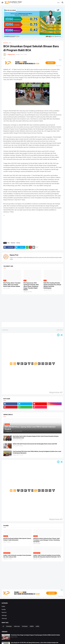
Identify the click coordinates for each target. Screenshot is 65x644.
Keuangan (9, 626)
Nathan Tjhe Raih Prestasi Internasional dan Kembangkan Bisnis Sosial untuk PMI (35, 444)
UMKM (32, 626)
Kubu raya (17, 626)
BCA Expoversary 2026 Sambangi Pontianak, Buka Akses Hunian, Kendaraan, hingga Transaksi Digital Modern (31, 286)
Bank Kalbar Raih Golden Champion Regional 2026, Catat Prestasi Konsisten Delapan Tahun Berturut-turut (36, 437)
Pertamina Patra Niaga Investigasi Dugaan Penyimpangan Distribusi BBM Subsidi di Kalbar (36, 635)
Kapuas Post (14, 255)
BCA (10, 43)
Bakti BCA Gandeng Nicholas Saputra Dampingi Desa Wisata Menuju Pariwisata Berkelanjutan (52, 285)
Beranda (6, 43)
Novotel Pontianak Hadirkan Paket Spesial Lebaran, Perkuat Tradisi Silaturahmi (17, 539)
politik (37, 626)
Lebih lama (59, 330)
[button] (2, 3)
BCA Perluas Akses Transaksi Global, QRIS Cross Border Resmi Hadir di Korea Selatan (12, 285)
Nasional (13, 243)
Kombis (4, 609)
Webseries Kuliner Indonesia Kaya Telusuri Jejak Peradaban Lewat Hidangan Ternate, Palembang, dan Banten (47, 540)
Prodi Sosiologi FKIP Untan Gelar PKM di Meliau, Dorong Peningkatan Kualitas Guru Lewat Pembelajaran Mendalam (37, 452)
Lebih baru (5, 330)
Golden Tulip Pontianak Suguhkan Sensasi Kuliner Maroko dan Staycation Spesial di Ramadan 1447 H (47, 556)
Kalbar (3, 606)
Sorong (18, 243)
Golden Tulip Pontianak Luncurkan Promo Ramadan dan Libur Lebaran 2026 (17, 556)
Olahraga (4, 615)
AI (3, 626)
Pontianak (25, 626)
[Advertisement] (32, 228)
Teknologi (4, 618)
